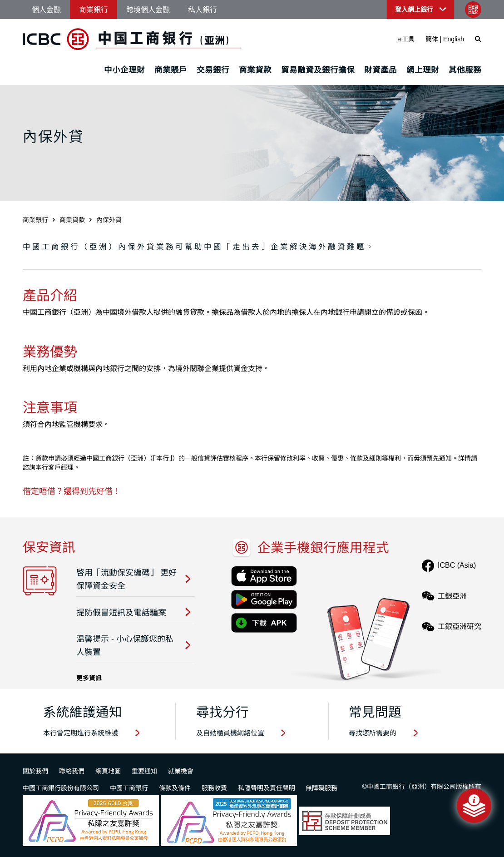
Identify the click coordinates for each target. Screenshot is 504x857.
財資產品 (380, 70)
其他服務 (465, 70)
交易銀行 (213, 70)
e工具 (406, 39)
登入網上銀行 (414, 10)
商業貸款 (255, 70)
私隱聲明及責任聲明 (267, 788)
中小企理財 (124, 70)
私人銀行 (203, 10)
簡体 (432, 39)
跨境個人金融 (148, 10)
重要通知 (144, 771)
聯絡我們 (72, 771)
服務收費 (214, 788)
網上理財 (423, 70)
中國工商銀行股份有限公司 (61, 788)
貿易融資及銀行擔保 (318, 70)
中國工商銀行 (129, 788)
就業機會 (181, 771)
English (454, 39)
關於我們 (35, 771)
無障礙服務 (321, 788)
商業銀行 (94, 10)
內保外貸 (109, 220)
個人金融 (46, 10)
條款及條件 (175, 788)
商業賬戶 (171, 70)
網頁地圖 (108, 771)
